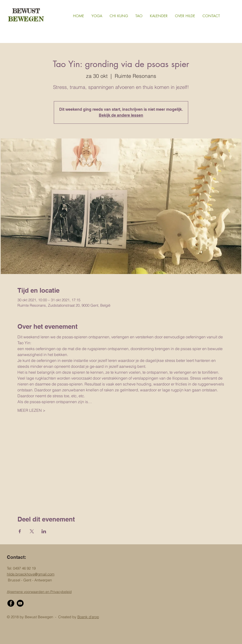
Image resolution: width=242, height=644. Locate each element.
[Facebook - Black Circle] (11, 603)
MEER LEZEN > (31, 410)
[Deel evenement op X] (32, 531)
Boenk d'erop (88, 617)
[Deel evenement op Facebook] (20, 531)
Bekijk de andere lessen (121, 115)
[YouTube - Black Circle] (20, 603)
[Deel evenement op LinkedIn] (44, 531)
